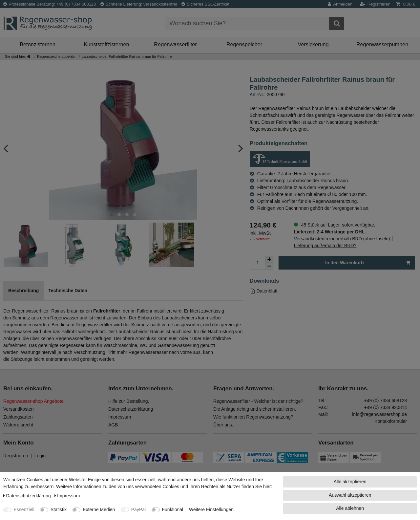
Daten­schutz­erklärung (28, 496)
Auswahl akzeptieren (350, 495)
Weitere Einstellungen (211, 509)
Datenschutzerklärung (131, 409)
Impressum (120, 417)
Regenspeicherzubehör (56, 56)
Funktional (173, 509)
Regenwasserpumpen (382, 44)
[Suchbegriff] (247, 23)
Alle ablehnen (350, 508)
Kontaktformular (391, 421)
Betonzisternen (38, 44)
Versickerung (313, 44)
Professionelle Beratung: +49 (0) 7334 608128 (50, 4)
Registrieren (16, 456)
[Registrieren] (375, 4)
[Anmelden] (342, 4)
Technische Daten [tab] (68, 291)
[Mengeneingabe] (258, 263)
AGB (113, 425)
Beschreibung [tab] (23, 291)
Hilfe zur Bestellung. (129, 401)
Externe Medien (99, 509)
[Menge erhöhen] (269, 259)
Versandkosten (19, 409)
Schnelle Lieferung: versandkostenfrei (139, 4)
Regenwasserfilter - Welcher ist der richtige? (258, 401)
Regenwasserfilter (175, 44)
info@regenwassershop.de (379, 414)
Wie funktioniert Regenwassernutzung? (253, 417)
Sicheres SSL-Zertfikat (205, 4)
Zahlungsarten (18, 417)
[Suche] (336, 23)
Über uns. (223, 425)
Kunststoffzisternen (106, 44)
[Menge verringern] (269, 266)
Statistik (59, 509)
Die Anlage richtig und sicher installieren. (255, 409)
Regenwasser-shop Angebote (33, 401)
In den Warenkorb (368, 263)
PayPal (138, 509)
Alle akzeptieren (350, 482)
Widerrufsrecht (18, 425)
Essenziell (24, 509)
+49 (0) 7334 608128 (386, 401)
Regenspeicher (244, 44)
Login (40, 456)
